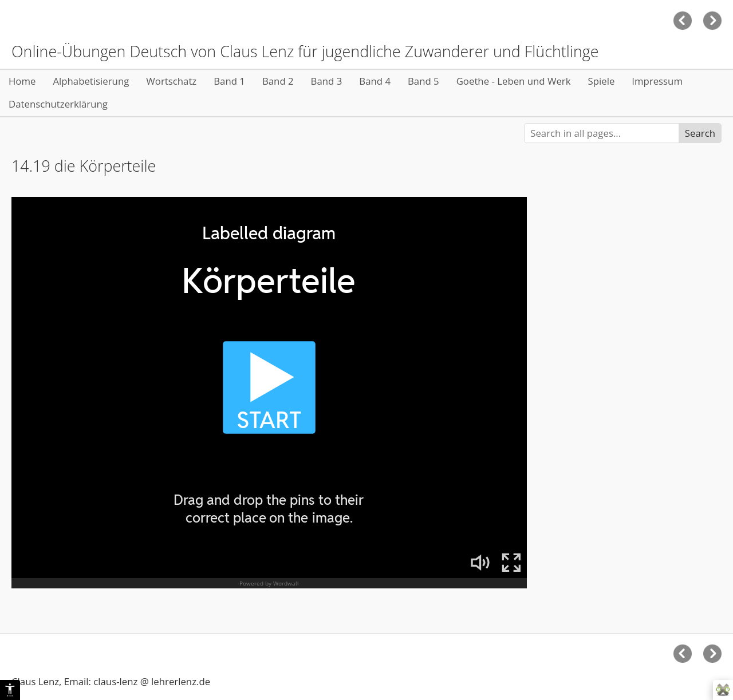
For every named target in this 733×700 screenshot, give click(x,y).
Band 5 (423, 81)
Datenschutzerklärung (58, 104)
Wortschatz (171, 81)
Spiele (602, 81)
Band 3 (327, 81)
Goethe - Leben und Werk (514, 81)
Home (22, 81)
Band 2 (278, 81)
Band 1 (229, 81)
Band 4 (375, 81)
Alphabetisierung (91, 81)
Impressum (657, 81)
